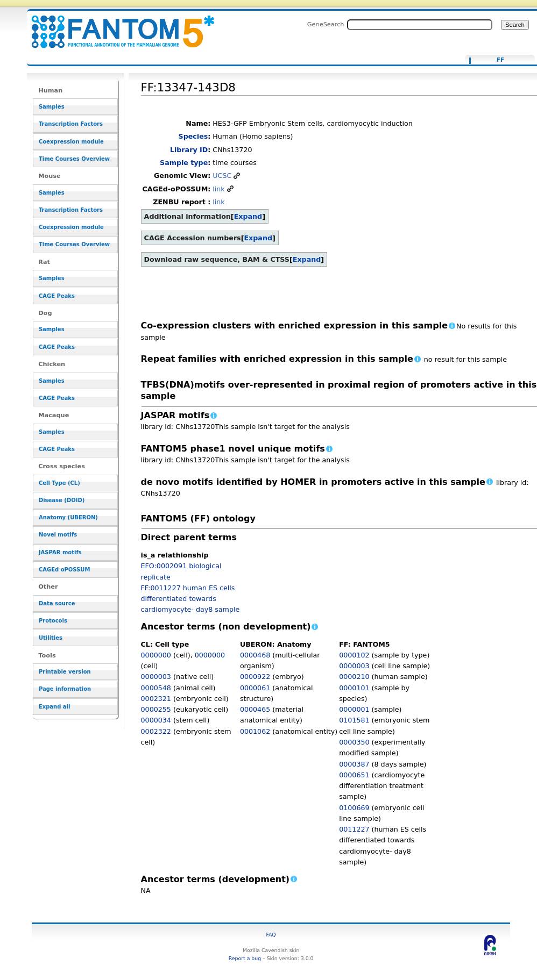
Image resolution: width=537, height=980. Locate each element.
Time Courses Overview (74, 159)
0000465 (255, 709)
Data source (57, 603)
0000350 (354, 742)
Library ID (189, 150)
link (218, 189)
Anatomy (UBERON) (68, 517)
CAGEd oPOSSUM (64, 570)
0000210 (354, 677)
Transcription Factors (71, 124)
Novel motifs (58, 535)
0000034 (156, 720)
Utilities (51, 638)
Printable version (65, 672)
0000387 (354, 764)
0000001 (354, 709)
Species (193, 136)
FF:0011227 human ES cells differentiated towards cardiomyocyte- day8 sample (190, 599)
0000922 (255, 677)
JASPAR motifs (60, 552)
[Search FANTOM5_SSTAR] (420, 25)
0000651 (354, 775)
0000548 (156, 688)
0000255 (156, 709)
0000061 (255, 688)
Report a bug (245, 958)
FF (500, 60)
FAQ (271, 935)
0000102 (354, 655)
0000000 (156, 655)
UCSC (222, 176)
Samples (52, 107)
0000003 (156, 677)
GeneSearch (326, 24)
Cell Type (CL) (59, 483)
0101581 (354, 720)
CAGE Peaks (57, 296)
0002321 (156, 699)
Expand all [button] (55, 707)
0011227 (354, 829)
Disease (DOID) (62, 500)
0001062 (255, 731)
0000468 (255, 655)
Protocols (53, 621)
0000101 (354, 688)
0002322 (156, 731)
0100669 (354, 808)
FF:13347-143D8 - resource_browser (116, 26)
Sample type (184, 163)
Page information (65, 689)
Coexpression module (71, 142)
